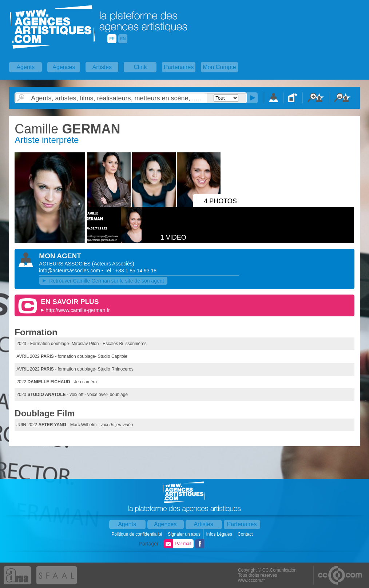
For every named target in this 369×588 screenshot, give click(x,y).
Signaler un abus (185, 534)
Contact (246, 534)
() (113, 264)
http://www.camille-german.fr (78, 310)
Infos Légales (220, 534)
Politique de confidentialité (137, 534)
